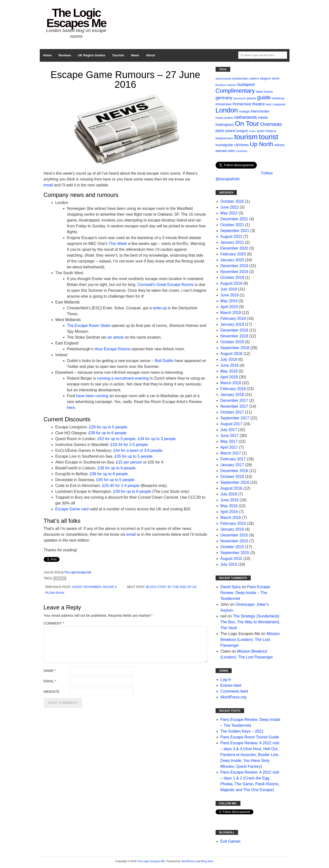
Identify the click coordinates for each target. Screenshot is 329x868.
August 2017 (231, 424)
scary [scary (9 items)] (252, 131)
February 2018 (233, 389)
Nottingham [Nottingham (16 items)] (225, 125)
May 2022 (229, 213)
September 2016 (235, 482)
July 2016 (229, 494)
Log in (226, 680)
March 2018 (231, 383)
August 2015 (231, 559)
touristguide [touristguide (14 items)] (224, 145)
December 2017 (234, 400)
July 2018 (229, 359)
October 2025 (232, 201)
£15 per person (129, 462)
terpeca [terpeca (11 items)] (271, 131)
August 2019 (231, 283)
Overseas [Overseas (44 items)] (271, 124)
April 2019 (229, 307)
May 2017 (229, 441)
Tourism (118, 55)
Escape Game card (72, 509)
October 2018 (232, 342)
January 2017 (232, 465)
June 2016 (230, 500)
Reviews (65, 55)
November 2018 (234, 336)
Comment (54, 623)
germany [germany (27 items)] (224, 98)
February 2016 (233, 523)
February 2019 (233, 318)
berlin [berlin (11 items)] (276, 79)
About (151, 55)
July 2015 (229, 564)
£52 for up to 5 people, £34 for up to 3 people (137, 439)
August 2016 (231, 488)
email (48, 185)
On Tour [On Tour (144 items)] (247, 124)
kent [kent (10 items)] (269, 104)
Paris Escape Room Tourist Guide (250, 737)
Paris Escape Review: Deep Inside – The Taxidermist (245, 593)
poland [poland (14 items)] (230, 131)
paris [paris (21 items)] (220, 131)
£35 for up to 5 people (133, 456)
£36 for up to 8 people (109, 474)
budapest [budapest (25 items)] (246, 84)
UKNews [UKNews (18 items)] (241, 145)
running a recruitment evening (123, 378)
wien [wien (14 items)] (232, 151)
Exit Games (231, 841)
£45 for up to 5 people (115, 480)
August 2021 (231, 237)
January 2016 (232, 529)
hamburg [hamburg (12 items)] (278, 98)
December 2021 (234, 219)
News (135, 55)
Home (48, 55)
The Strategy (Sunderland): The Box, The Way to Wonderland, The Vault (250, 622)
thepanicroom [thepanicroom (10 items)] (224, 138)
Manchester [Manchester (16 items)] (260, 111)
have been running (92, 396)
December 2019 (234, 266)
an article (116, 337)
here (71, 408)
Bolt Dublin (164, 361)
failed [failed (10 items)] (260, 92)
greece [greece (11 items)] (251, 98)
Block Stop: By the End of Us (171, 587)
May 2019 (229, 301)
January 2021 (232, 242)
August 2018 (231, 354)
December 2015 (234, 535)
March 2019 (231, 313)
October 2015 (232, 547)
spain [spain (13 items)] (261, 131)
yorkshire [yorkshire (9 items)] (242, 151)
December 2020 (234, 248)
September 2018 (235, 348)
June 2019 (230, 295)
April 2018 (229, 377)
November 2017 (234, 406)
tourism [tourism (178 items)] (246, 137)
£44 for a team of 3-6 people (138, 450)
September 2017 (235, 418)
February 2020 (233, 254)
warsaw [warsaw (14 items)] (221, 151)
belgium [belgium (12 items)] (265, 78)
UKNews (60, 578)
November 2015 (234, 541)
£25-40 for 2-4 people (121, 486)
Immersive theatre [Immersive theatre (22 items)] (249, 104)
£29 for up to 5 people (108, 427)
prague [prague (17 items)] (242, 131)
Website (52, 692)
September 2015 (235, 553)
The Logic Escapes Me (76, 18)
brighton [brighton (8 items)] (232, 85)
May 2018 (229, 371)
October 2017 (232, 412)
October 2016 (232, 477)
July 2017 (229, 430)
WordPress (188, 861)
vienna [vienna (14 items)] (279, 145)
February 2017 (233, 459)
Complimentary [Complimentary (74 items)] (235, 91)
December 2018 (234, 330)
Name (50, 671)
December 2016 (234, 471)
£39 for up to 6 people (108, 433)
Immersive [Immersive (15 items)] (224, 104)
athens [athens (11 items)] (254, 79)
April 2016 (229, 512)
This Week (118, 244)
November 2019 (234, 272)
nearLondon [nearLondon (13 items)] (224, 118)
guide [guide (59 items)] (264, 97)
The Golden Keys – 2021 (242, 731)
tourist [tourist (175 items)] (269, 137)
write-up (160, 308)
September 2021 (235, 231)
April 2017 (229, 447)
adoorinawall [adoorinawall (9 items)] (223, 79)
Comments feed (234, 691)
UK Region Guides (91, 55)
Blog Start (207, 861)
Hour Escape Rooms (112, 349)
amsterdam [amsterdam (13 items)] (240, 78)
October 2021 (232, 225)
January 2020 (232, 260)
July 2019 (229, 289)
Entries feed (231, 685)
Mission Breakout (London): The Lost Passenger (250, 640)
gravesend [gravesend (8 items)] (239, 98)
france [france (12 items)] (269, 92)
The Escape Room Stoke (89, 326)
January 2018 (232, 395)
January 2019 (232, 324)
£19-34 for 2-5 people (129, 445)
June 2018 (230, 365)
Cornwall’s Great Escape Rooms (166, 285)
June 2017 (230, 436)
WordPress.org (233, 697)
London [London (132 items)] (227, 110)
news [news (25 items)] (263, 117)
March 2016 (231, 518)
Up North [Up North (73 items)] (262, 144)
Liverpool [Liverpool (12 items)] (279, 104)
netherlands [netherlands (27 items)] (245, 117)
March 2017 (231, 453)
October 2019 (232, 278)
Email (50, 681)
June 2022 (230, 207)
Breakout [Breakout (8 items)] (221, 85)
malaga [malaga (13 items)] (244, 111)
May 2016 (229, 506)
